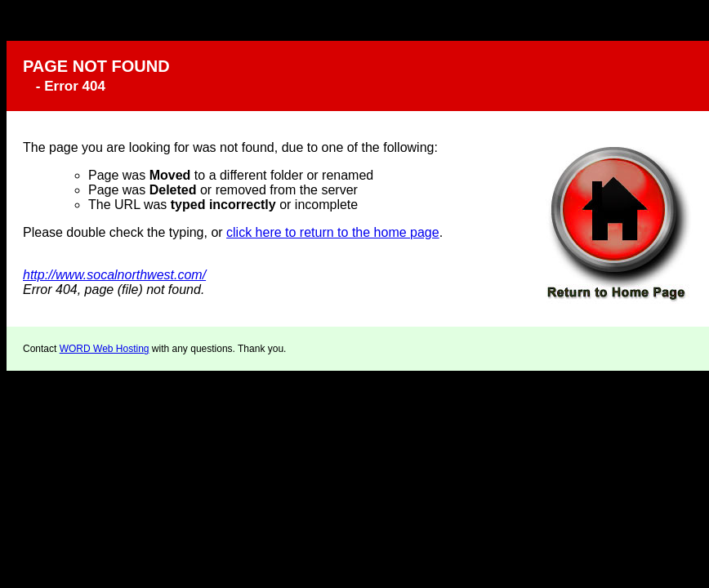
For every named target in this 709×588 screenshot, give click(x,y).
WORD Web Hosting (105, 349)
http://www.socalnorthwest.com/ (114, 275)
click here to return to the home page (333, 232)
